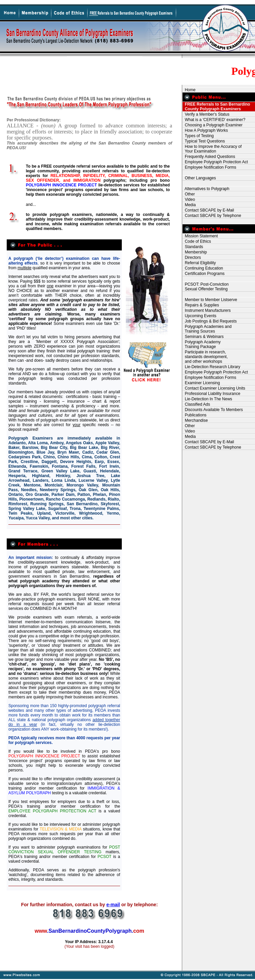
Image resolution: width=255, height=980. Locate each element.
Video (189, 199)
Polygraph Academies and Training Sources (207, 329)
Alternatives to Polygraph (206, 189)
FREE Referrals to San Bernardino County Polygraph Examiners (216, 107)
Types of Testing (198, 136)
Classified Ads (196, 404)
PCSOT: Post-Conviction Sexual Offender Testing (206, 287)
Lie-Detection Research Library (211, 367)
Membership (195, 252)
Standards (193, 247)
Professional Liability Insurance (211, 394)
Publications (194, 415)
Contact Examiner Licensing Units (214, 388)
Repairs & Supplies (201, 305)
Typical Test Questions (204, 141)
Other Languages (199, 178)
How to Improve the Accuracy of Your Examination (212, 149)
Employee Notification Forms (209, 167)
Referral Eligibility (199, 263)
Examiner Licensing (201, 383)
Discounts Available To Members (213, 410)
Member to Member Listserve (210, 300)
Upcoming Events (199, 316)
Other (189, 194)
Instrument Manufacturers (207, 310)
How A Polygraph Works (205, 130)
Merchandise (195, 420)
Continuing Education (203, 268)
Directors (192, 257)
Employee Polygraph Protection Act (215, 162)
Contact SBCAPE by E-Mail (208, 210)
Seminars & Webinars (203, 337)
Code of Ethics (197, 241)
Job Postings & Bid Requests (210, 321)
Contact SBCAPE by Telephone (212, 216)
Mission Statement (200, 236)
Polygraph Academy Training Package (201, 344)
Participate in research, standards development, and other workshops (205, 357)
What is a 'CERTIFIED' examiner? (214, 120)
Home (189, 90)
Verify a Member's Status (206, 114)
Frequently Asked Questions (209, 157)
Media (189, 205)
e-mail (113, 905)
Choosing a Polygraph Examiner (213, 125)
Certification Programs (203, 274)
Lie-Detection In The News (207, 399)
